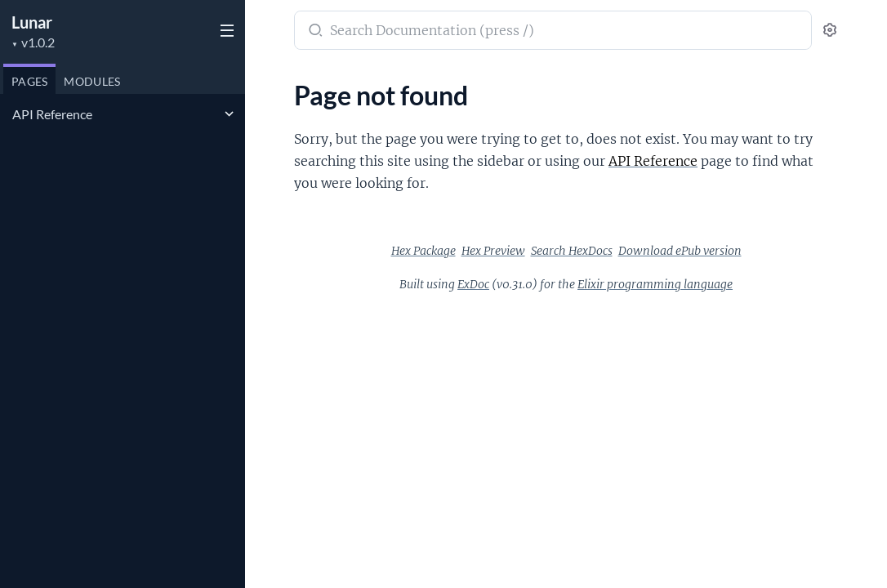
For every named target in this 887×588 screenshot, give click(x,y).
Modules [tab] (92, 81)
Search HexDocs (572, 251)
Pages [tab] (29, 81)
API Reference (52, 114)
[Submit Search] (314, 32)
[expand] (229, 114)
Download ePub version (680, 251)
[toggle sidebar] (225, 33)
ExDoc (473, 284)
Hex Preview (493, 251)
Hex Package (423, 251)
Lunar (32, 22)
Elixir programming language (655, 284)
